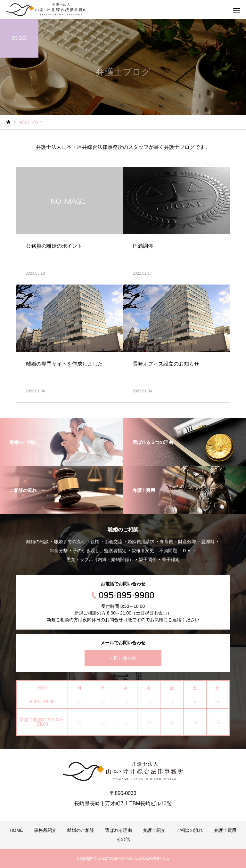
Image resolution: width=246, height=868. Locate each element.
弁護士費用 (225, 830)
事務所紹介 (45, 830)
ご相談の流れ (190, 830)
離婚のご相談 (81, 830)
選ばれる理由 (119, 830)
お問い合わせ (123, 658)
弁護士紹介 (154, 830)
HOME (16, 830)
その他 (123, 839)
